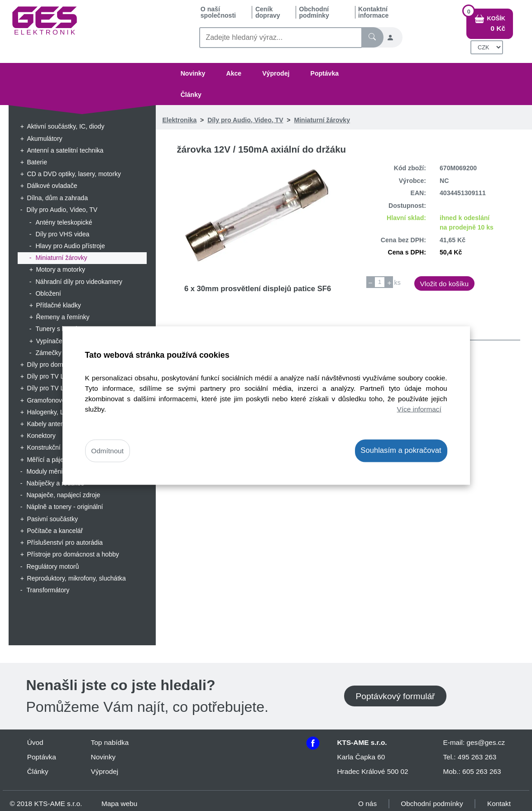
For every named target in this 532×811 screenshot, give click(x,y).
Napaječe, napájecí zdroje (63, 495)
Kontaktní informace (373, 12)
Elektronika (179, 120)
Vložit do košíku (444, 284)
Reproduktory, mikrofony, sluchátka (76, 578)
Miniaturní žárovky (61, 258)
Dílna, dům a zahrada (57, 198)
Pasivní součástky (52, 519)
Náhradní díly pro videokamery (79, 282)
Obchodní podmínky (314, 12)
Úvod (35, 742)
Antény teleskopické (64, 222)
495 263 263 (477, 757)
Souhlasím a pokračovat (401, 450)
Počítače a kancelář (55, 531)
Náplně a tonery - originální (65, 507)
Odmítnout (107, 451)
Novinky (193, 73)
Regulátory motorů (53, 566)
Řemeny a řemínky (62, 317)
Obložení (48, 293)
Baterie (37, 162)
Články (191, 95)
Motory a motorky (60, 269)
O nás (367, 804)
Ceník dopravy (268, 12)
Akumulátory (44, 139)
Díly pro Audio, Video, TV (62, 210)
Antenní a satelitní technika (65, 150)
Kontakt (499, 804)
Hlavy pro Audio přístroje (70, 246)
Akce (234, 73)
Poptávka (325, 73)
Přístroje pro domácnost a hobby (73, 554)
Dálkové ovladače (52, 186)
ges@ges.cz (486, 742)
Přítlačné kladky (58, 305)
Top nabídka (110, 742)
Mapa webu (119, 804)
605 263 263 (482, 771)
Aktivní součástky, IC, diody (65, 126)
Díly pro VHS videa (62, 234)
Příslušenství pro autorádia (65, 542)
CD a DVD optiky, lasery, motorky (74, 174)
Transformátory (48, 590)
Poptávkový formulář (395, 696)
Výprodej (276, 73)
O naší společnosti (218, 12)
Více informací (419, 409)
